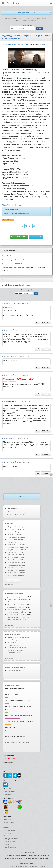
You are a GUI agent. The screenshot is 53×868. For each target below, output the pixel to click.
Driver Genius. (12, 537)
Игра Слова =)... (13, 645)
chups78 (9, 438)
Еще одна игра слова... (15, 650)
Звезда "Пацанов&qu (15, 620)
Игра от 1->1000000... (15, 653)
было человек (25, 285)
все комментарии (11, 676)
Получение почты (9, 792)
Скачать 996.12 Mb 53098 (19, 237)
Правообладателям (10, 847)
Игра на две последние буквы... (18, 648)
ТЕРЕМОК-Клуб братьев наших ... (19, 637)
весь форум (9, 658)
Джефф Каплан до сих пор (17, 597)
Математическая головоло (17, 605)
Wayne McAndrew (13, 562)
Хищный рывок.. (13, 550)
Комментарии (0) (11, 742)
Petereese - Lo (12, 568)
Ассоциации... (12, 642)
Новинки (9, 524)
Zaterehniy (10, 357)
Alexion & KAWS (13, 573)
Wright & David (12, 570)
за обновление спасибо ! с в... (18, 670)
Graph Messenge (13, 547)
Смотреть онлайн (36, 237)
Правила (6, 844)
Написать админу (9, 842)
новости (20, 594)
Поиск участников (9, 830)
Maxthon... (11, 535)
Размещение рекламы (11, 839)
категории (24, 25)
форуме (18, 634)
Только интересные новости (16, 515)
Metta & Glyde (12, 560)
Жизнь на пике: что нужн (16, 607)
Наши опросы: (12, 685)
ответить (46, 323)
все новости (9, 625)
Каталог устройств (9, 822)
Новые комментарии (15, 667)
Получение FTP (8, 794)
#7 (3, 304)
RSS (31, 25)
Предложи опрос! (23, 742)
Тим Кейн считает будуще (16, 617)
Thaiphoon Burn (13, 527)
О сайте (6, 828)
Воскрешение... (13, 545)
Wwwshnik (8, 308)
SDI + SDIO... (12, 529)
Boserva (44, 44)
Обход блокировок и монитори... (19, 640)
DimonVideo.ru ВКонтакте (13, 205)
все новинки (9, 585)
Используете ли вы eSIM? (26, 13)
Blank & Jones (12, 575)
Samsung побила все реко (17, 610)
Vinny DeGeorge (13, 557)
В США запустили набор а (17, 612)
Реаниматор (7, 819)
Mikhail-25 (10, 304)
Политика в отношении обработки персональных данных (26, 867)
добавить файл (13, 581)
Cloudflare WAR (13, 542)
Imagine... (11, 532)
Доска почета (8, 833)
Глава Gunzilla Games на (16, 599)
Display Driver (12, 540)
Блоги (5, 825)
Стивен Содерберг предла (17, 615)
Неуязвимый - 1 (13, 552)
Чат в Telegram (8, 220)
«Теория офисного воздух (16, 602)
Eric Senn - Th (12, 555)
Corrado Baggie (13, 565)
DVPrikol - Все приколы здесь (17, 512)
